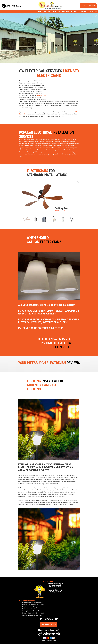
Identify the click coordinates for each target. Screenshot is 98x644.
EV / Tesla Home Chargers (31, 607)
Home (40, 12)
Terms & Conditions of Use (49, 641)
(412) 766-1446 (13, 6)
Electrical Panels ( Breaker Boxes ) (33, 603)
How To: (65, 12)
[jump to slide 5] (63, 219)
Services (56, 12)
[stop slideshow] (50, 213)
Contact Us (93, 12)
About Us (47, 12)
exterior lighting (42, 95)
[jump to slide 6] (72, 219)
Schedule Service (88, 6)
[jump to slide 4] (54, 219)
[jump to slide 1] (26, 219)
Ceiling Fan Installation (29, 609)
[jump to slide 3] (45, 219)
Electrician (63, 363)
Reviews (83, 12)
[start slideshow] (47, 213)
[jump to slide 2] (36, 219)
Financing (75, 12)
